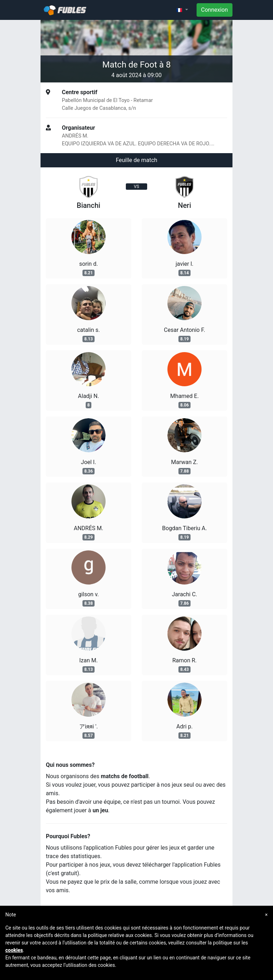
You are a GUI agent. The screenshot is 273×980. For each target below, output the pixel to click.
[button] (182, 10)
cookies (14, 950)
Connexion (215, 10)
